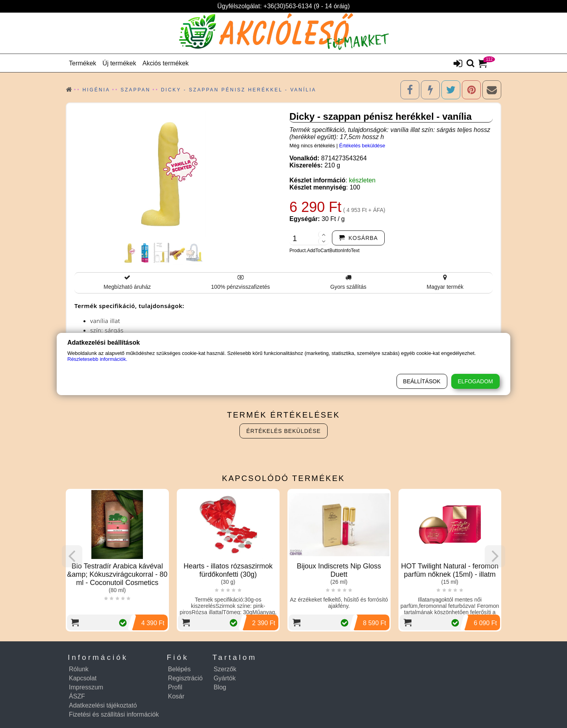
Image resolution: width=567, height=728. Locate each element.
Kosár (176, 696)
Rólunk (79, 669)
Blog (220, 687)
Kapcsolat (83, 678)
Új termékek (119, 63)
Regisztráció (185, 678)
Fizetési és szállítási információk (114, 714)
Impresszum (86, 687)
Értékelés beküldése (362, 146)
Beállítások (422, 381)
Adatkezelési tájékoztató (103, 705)
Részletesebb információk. (97, 359)
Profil (175, 687)
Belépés (180, 669)
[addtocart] (358, 238)
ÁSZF (77, 696)
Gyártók (224, 678)
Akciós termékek (166, 63)
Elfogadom (475, 381)
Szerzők (225, 669)
